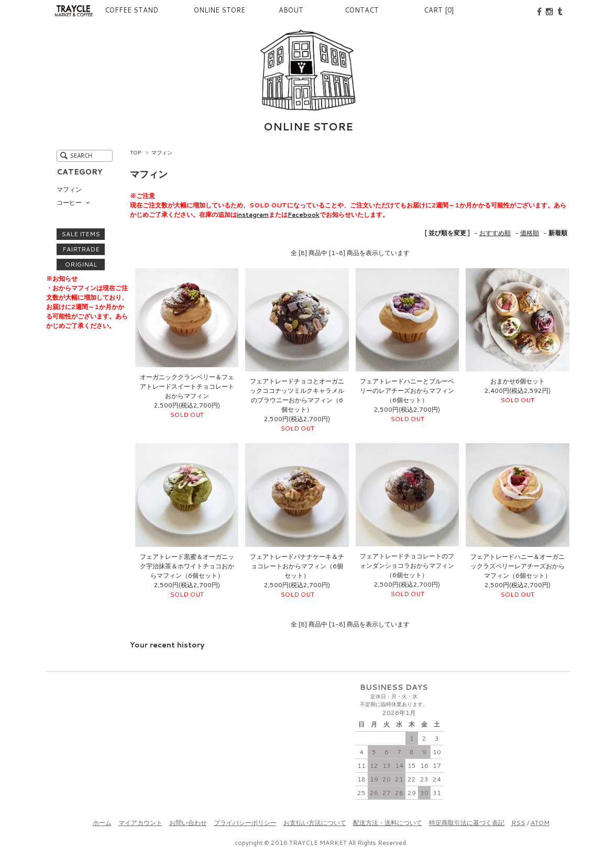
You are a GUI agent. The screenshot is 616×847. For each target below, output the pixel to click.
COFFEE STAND (118, 10)
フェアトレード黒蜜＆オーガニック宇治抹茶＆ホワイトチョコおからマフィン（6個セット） (187, 566)
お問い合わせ (188, 823)
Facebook (304, 214)
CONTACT (355, 10)
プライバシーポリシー (245, 823)
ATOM (540, 823)
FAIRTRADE (81, 249)
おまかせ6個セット (518, 381)
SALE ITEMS (81, 234)
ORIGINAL (81, 265)
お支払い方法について (315, 823)
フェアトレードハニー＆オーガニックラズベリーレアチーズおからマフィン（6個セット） (518, 566)
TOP (135, 152)
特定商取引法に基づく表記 (467, 823)
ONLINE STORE (194, 10)
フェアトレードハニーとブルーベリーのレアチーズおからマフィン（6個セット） (407, 390)
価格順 (530, 233)
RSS (518, 823)
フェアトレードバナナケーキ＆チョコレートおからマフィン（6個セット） (297, 566)
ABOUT (274, 10)
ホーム (102, 823)
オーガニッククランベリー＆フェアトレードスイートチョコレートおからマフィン (187, 386)
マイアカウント (140, 823)
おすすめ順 (495, 233)
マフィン (162, 152)
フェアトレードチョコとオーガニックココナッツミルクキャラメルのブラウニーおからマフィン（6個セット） (297, 395)
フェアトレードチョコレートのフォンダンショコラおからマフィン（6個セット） (407, 565)
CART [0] (439, 10)
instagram (253, 214)
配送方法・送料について (388, 823)
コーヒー (69, 202)
